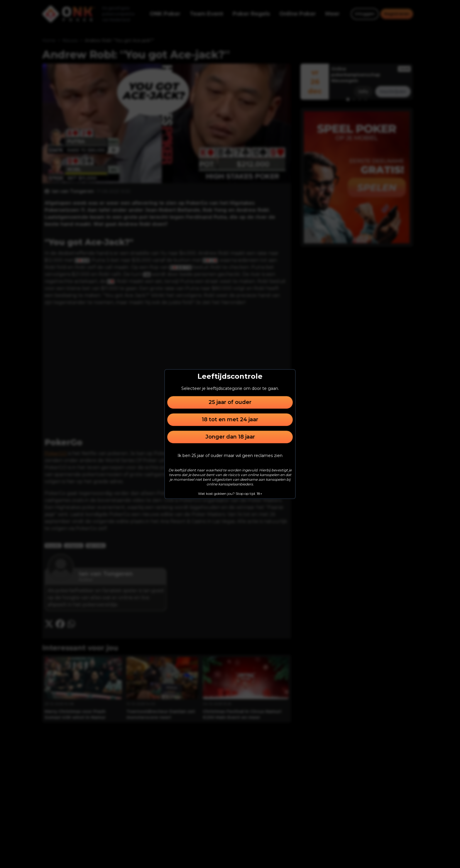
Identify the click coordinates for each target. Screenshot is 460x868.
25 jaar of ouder (230, 402)
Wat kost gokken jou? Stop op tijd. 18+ (230, 494)
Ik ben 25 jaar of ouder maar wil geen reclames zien (230, 456)
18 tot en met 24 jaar (230, 419)
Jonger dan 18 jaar (230, 437)
